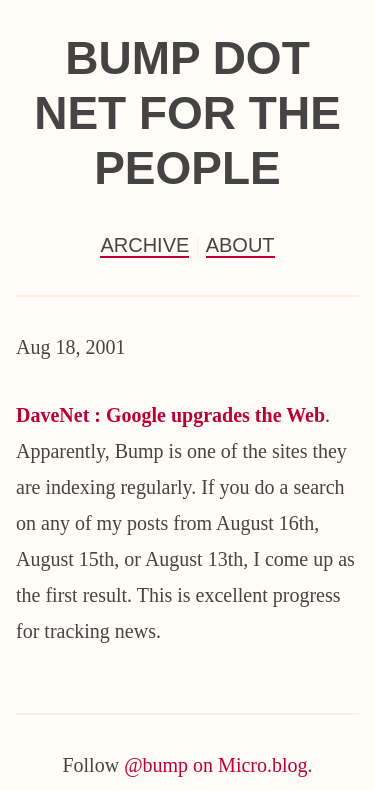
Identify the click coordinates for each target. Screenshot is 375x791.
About (240, 245)
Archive (144, 245)
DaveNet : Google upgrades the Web (170, 415)
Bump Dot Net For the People (187, 113)
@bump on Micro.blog (215, 765)
